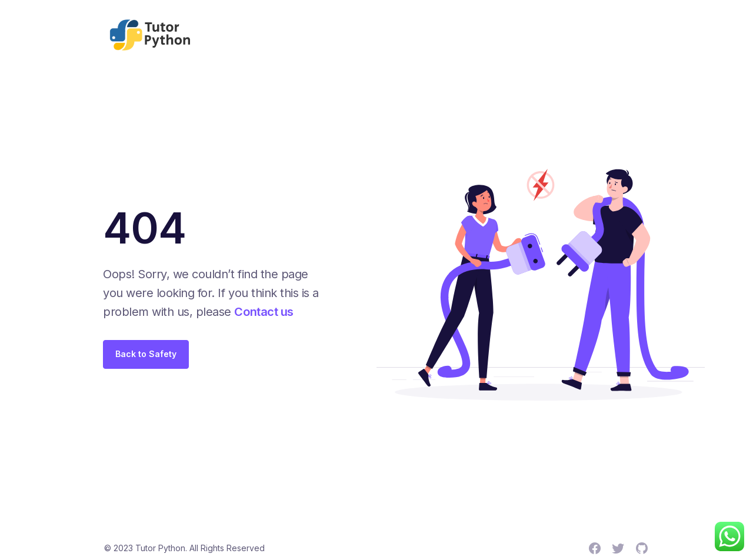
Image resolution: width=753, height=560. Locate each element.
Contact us (264, 312)
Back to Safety (146, 354)
